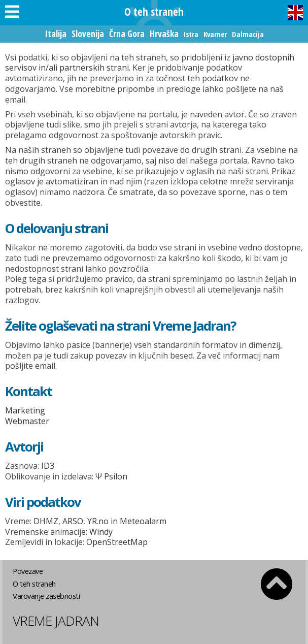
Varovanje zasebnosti (46, 596)
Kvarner (215, 34)
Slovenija (88, 34)
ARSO (73, 521)
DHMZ (46, 521)
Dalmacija (248, 34)
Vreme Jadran (56, 621)
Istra (191, 34)
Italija (56, 34)
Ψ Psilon (111, 476)
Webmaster (27, 421)
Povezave (28, 571)
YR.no (98, 521)
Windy (101, 532)
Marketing (25, 410)
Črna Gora (127, 34)
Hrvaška (164, 34)
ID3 (48, 466)
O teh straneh (34, 584)
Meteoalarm (143, 521)
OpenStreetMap (117, 542)
